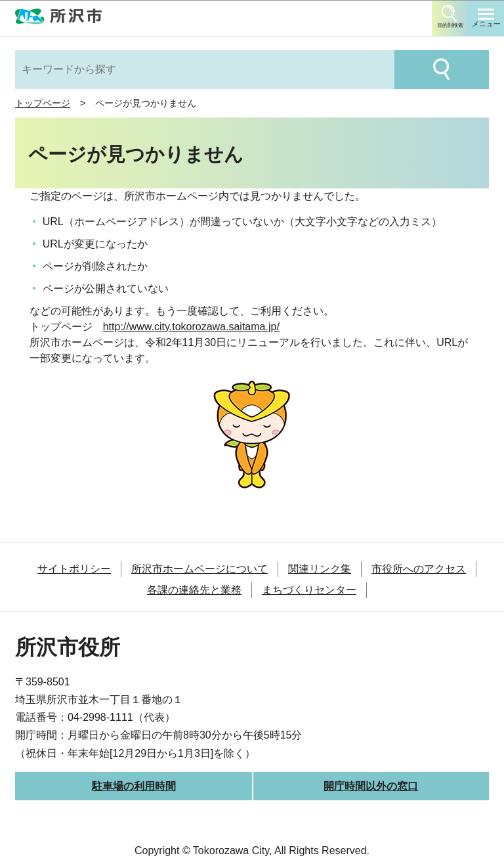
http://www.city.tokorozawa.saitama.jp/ (191, 327)
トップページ (43, 103)
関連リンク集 (320, 569)
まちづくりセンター (309, 590)
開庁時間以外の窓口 (371, 786)
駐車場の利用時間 (134, 786)
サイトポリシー (74, 569)
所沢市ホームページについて (199, 569)
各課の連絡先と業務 (194, 590)
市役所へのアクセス (419, 569)
